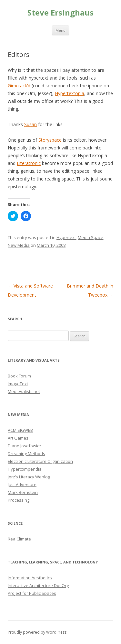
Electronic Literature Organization (40, 461)
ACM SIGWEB (20, 430)
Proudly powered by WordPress (37, 632)
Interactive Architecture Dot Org (38, 585)
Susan (30, 124)
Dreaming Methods (26, 453)
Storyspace (50, 140)
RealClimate (19, 539)
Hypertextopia (70, 93)
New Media (19, 245)
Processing (19, 500)
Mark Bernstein (23, 492)
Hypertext (66, 237)
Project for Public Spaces (32, 593)
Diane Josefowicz (25, 446)
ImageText (18, 384)
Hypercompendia (25, 469)
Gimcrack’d (19, 86)
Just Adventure (22, 485)
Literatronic (29, 163)
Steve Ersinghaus (60, 13)
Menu (60, 30)
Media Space (91, 237)
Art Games (18, 438)
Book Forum (19, 376)
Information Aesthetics (30, 578)
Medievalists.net (24, 391)
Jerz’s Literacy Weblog (29, 477)
